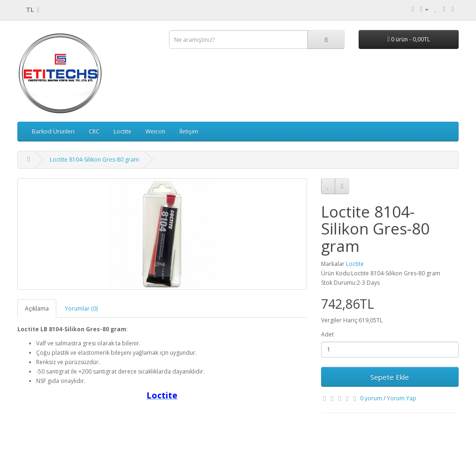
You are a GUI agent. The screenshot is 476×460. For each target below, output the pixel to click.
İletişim (189, 131)
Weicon (155, 131)
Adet (327, 334)
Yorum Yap (402, 398)
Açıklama (37, 308)
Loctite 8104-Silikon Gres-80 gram (94, 160)
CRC (94, 131)
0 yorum (371, 398)
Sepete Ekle (390, 377)
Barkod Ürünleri (53, 131)
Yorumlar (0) (81, 308)
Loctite (123, 131)
